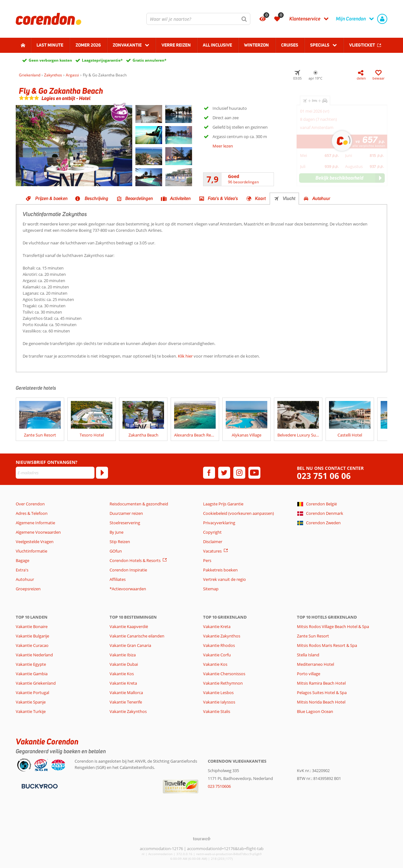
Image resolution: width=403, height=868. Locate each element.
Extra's (22, 570)
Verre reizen (176, 45)
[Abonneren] (102, 473)
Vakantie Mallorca (126, 693)
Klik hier (185, 356)
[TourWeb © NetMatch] (202, 839)
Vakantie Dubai (124, 664)
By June (116, 532)
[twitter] (224, 473)
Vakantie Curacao (32, 645)
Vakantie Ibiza (123, 655)
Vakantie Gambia (32, 674)
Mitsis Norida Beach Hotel (321, 702)
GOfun (116, 551)
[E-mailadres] (55, 473)
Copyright (212, 532)
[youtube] (254, 473)
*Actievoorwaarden (128, 589)
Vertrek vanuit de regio (224, 579)
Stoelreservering (125, 523)
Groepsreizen (28, 589)
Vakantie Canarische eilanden (137, 636)
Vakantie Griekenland (36, 683)
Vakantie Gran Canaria (130, 645)
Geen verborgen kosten (50, 60)
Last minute (50, 45)
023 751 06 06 (324, 476)
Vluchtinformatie (31, 551)
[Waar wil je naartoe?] (198, 19)
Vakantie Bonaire (32, 626)
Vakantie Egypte (31, 664)
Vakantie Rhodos (219, 645)
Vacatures (212, 551)
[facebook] (209, 473)
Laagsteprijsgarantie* (102, 60)
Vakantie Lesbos (218, 693)
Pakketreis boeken (220, 570)
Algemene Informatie (35, 523)
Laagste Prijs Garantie (223, 504)
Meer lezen (223, 146)
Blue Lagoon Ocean (315, 711)
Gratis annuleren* (150, 60)
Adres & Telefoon (32, 513)
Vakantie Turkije (31, 711)
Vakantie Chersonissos (224, 674)
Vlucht (289, 198)
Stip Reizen (120, 542)
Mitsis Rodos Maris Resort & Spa (327, 645)
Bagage (23, 560)
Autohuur (321, 198)
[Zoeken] (244, 19)
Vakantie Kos (122, 674)
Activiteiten (180, 198)
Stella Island (308, 655)
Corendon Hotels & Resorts (135, 560)
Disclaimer (213, 542)
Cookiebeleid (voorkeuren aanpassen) (238, 513)
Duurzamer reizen (126, 513)
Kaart (260, 198)
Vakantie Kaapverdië (129, 626)
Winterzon (256, 45)
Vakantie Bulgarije (32, 636)
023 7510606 (219, 786)
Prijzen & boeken (51, 198)
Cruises (290, 45)
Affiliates (118, 579)
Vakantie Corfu (217, 655)
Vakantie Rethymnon (223, 683)
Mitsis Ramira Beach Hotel (321, 683)
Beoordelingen (139, 198)
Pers (207, 560)
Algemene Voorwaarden (38, 532)
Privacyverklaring (219, 523)
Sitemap (211, 589)
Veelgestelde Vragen (35, 542)
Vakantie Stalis (217, 711)
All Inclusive (217, 45)
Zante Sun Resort (313, 636)
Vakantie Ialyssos (219, 702)
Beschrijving (96, 198)
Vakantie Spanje (31, 702)
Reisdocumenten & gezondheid (139, 504)
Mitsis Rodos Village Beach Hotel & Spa (333, 626)
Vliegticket (362, 45)
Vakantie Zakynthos (128, 711)
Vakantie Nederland (34, 655)
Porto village (309, 674)
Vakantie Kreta (123, 683)
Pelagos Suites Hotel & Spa (322, 693)
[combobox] (198, 19)
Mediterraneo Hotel (315, 664)
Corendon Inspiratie (128, 570)
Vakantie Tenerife (126, 702)
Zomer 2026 (88, 45)
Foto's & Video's (223, 198)
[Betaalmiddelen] (39, 786)
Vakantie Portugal (32, 693)
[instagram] (239, 473)
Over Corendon (30, 504)
